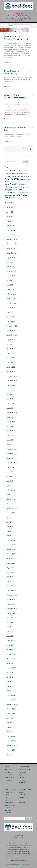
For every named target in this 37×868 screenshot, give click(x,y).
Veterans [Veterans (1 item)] (15, 195)
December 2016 (12, 499)
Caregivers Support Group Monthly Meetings (16, 97)
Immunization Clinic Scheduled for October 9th (16, 38)
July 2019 (10, 390)
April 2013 (10, 686)
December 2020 (12, 326)
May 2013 (10, 682)
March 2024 (10, 267)
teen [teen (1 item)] (23, 193)
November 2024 (12, 244)
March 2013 (10, 691)
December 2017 (12, 449)
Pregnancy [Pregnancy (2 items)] (16, 187)
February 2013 (11, 695)
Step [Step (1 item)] (18, 193)
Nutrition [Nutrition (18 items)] (10, 184)
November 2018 (12, 413)
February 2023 (11, 294)
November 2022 (12, 303)
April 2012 (10, 727)
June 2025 (10, 217)
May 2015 (10, 577)
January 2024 (11, 271)
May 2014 (10, 627)
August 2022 (11, 308)
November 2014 (12, 600)
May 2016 (10, 527)
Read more (7, 62)
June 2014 (10, 622)
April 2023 (10, 285)
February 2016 (11, 540)
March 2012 (10, 732)
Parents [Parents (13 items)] (19, 184)
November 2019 (12, 376)
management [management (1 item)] (14, 182)
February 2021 (11, 321)
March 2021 (10, 317)
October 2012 (11, 709)
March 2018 (10, 440)
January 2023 (11, 299)
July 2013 (10, 672)
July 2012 (10, 718)
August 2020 (11, 340)
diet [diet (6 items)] (26, 173)
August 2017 (11, 467)
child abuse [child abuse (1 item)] (19, 174)
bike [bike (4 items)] (19, 171)
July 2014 (10, 618)
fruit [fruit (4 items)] (26, 176)
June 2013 (10, 677)
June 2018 (10, 426)
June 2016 (10, 522)
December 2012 (12, 704)
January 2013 (11, 700)
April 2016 (10, 531)
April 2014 (10, 631)
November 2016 (12, 504)
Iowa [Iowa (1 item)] (10, 182)
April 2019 (10, 403)
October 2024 (11, 248)
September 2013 (12, 663)
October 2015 (11, 554)
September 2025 (12, 207)
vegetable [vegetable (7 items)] (9, 195)
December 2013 (12, 650)
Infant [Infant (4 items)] (7, 182)
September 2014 (12, 609)
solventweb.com (19, 866)
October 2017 (11, 458)
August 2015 (11, 563)
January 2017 (11, 495)
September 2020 (12, 335)
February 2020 (11, 362)
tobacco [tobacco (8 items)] (27, 192)
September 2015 (12, 559)
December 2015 (12, 549)
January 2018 (11, 445)
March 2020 (10, 358)
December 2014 (12, 595)
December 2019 (12, 372)
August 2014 (11, 613)
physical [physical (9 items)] (9, 187)
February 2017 (11, 490)
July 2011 (10, 755)
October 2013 (11, 659)
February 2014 (11, 641)
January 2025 (11, 235)
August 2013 (11, 668)
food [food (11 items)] (22, 176)
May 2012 (10, 723)
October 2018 (11, 417)
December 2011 (12, 745)
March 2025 (10, 226)
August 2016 (11, 513)
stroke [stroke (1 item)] (20, 193)
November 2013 (12, 654)
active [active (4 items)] (7, 171)
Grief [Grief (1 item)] (29, 177)
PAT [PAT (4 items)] (24, 185)
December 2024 (12, 239)
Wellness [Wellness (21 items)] (10, 198)
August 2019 (11, 385)
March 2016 (10, 536)
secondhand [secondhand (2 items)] (16, 190)
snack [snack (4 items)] (15, 192)
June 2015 (10, 572)
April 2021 (10, 312)
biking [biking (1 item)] (22, 171)
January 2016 (11, 545)
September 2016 (12, 508)
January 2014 (11, 645)
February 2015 (11, 590)
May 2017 (10, 481)
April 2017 (10, 486)
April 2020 (10, 353)
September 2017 (12, 463)
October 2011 (11, 750)
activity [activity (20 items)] (14, 170)
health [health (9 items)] (8, 179)
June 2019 (10, 394)
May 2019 (10, 399)
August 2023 (11, 276)
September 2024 (12, 253)
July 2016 (10, 517)
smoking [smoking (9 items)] (9, 192)
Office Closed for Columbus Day (12, 72)
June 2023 (10, 280)
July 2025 (10, 212)
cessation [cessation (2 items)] (14, 173)
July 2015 (10, 568)
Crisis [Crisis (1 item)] (23, 174)
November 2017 (12, 454)
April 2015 (10, 581)
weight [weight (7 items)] (25, 195)
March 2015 (10, 586)
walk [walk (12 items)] (19, 195)
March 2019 (10, 408)
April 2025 (10, 221)
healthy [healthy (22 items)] (15, 179)
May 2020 (10, 349)
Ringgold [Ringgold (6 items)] (9, 190)
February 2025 (11, 230)
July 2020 (10, 344)
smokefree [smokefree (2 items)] (26, 190)
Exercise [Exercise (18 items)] (15, 176)
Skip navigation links (18, 13)
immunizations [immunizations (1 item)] (28, 179)
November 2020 (12, 331)
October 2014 (11, 604)
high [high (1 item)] (24, 179)
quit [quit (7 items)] (27, 187)
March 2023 (10, 290)
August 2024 (11, 258)
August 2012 (11, 714)
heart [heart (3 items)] (21, 179)
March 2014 (10, 636)
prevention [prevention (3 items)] (22, 187)
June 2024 (10, 262)
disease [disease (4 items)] (8, 176)
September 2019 (12, 381)
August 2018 (11, 422)
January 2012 (11, 741)
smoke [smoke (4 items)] (21, 190)
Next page (26, 149)
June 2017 (10, 476)
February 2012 (11, 736)
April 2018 (10, 435)
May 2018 (10, 431)
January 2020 (11, 367)
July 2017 (10, 472)
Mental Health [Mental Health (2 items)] (21, 182)
